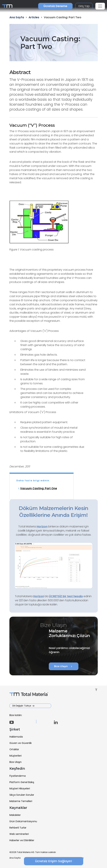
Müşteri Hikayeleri (20, 789)
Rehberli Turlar (18, 828)
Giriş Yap (84, 6)
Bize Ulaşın (64, 666)
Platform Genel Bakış (22, 782)
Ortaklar (14, 749)
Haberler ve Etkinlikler (22, 840)
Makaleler (15, 815)
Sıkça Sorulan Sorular (22, 795)
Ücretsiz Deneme (55, 6)
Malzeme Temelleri (21, 801)
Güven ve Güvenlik (21, 743)
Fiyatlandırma (18, 776)
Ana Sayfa (15, 858)
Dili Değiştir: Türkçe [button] (22, 706)
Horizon (39, 596)
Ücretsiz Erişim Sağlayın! (54, 861)
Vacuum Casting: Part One (39, 488)
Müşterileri (15, 756)
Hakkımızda (16, 737)
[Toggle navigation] (100, 6)
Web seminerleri (19, 834)
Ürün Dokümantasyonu (23, 821)
